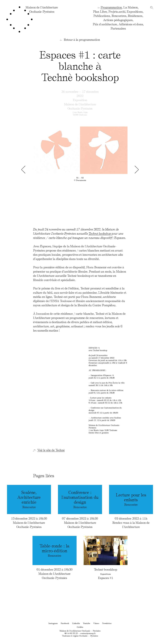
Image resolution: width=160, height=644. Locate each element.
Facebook (65, 623)
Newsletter (107, 623)
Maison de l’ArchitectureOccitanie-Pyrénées (42, 9)
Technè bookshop (100, 233)
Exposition (80, 100)
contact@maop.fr (88, 633)
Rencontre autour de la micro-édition (107, 390)
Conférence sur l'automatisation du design (105, 409)
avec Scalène (106, 418)
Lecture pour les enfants (101, 398)
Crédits (80, 627)
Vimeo (96, 623)
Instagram (53, 623)
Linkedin (76, 623)
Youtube (87, 623)
